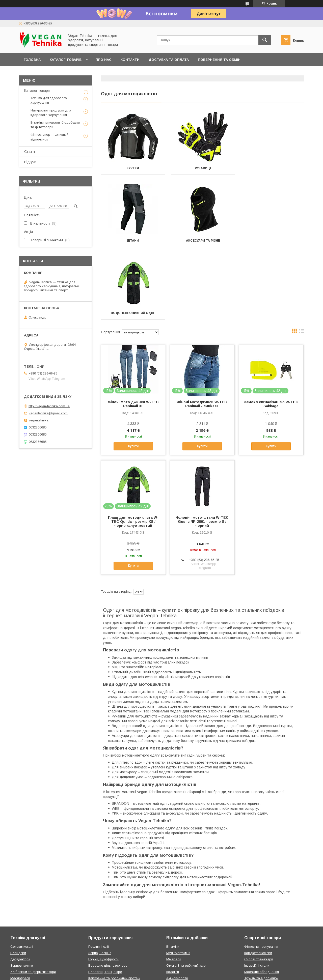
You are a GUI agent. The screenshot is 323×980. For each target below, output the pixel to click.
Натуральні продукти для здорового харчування (51, 113)
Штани (272, 168)
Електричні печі (22, 918)
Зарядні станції (257, 944)
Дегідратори (20, 887)
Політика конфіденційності (248, 973)
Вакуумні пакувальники (29, 925)
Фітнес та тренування (261, 874)
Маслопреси (20, 906)
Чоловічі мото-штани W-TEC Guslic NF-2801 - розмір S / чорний (202, 449)
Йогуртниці (19, 912)
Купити (133, 374)
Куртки (133, 168)
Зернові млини (22, 893)
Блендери (18, 881)
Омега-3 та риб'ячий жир (186, 893)
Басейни (251, 931)
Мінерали (174, 887)
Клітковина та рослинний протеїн (114, 906)
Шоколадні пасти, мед (106, 912)
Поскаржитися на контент (208, 973)
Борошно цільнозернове (108, 893)
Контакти (130, 60)
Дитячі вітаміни (178, 918)
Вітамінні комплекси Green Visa (191, 931)
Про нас (104, 60)
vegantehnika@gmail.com (48, 413)
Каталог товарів (66, 60)
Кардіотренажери (258, 881)
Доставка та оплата (169, 60)
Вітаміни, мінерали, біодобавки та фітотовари (55, 125)
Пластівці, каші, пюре (105, 899)
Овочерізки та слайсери (29, 944)
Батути (250, 918)
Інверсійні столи (257, 893)
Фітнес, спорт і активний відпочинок (49, 137)
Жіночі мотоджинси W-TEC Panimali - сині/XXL (202, 332)
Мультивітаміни (178, 881)
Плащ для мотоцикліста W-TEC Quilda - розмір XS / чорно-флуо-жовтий (133, 449)
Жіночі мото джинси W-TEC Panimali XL (133, 332)
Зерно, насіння (100, 881)
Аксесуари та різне (133, 241)
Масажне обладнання (262, 899)
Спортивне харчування (184, 912)
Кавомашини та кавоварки (31, 937)
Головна (32, 60)
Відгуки (30, 162)
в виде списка (302, 260)
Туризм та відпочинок (261, 906)
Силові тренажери (259, 887)
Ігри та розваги (256, 937)
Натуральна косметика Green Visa (193, 944)
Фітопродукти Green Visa (186, 937)
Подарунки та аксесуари (108, 931)
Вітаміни (173, 874)
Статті (30, 152)
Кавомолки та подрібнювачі (32, 931)
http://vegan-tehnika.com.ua (49, 406)
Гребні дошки (255, 925)
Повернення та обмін (219, 60)
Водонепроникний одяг (202, 241)
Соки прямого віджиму (106, 925)
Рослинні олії (99, 874)
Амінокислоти (177, 906)
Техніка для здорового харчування (49, 100)
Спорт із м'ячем (257, 912)
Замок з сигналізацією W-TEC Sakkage (271, 332)
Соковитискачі (22, 874)
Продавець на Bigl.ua (161, 969)
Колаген (173, 899)
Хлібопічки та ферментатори (33, 899)
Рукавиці (202, 168)
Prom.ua (185, 964)
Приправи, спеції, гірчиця (108, 918)
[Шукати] (265, 40)
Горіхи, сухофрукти (103, 887)
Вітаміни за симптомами (185, 925)
